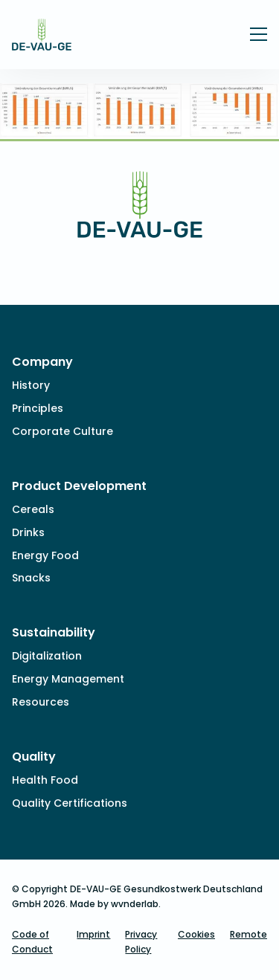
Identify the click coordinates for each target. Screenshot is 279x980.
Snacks (31, 578)
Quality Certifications (70, 803)
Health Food (45, 780)
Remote (248, 934)
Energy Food (45, 555)
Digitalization (47, 656)
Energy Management (68, 679)
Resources (41, 702)
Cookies (196, 934)
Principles (38, 408)
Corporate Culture (62, 431)
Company (42, 362)
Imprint (93, 934)
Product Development (79, 486)
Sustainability (54, 632)
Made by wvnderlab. (115, 904)
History (31, 385)
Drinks (28, 532)
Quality (34, 757)
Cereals (33, 509)
